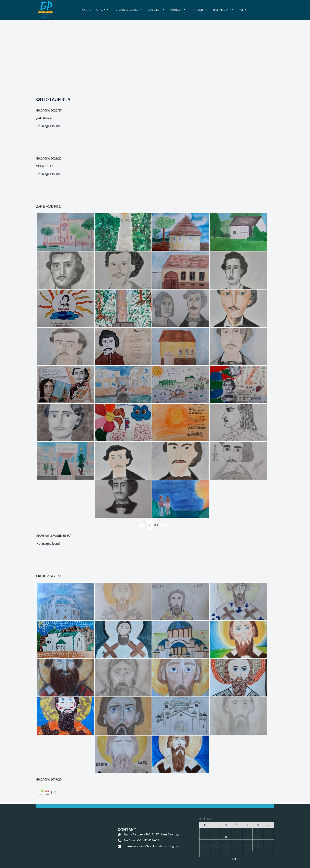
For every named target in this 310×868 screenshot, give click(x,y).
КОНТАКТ (244, 10)
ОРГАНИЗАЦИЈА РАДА (127, 10)
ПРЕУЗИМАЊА (221, 10)
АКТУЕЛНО (154, 10)
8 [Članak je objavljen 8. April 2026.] (226, 837)
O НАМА (101, 10)
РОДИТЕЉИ (176, 10)
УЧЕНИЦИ (198, 10)
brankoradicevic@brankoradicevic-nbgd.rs (151, 846)
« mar (235, 859)
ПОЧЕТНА (86, 10)
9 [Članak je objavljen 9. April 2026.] (237, 837)
